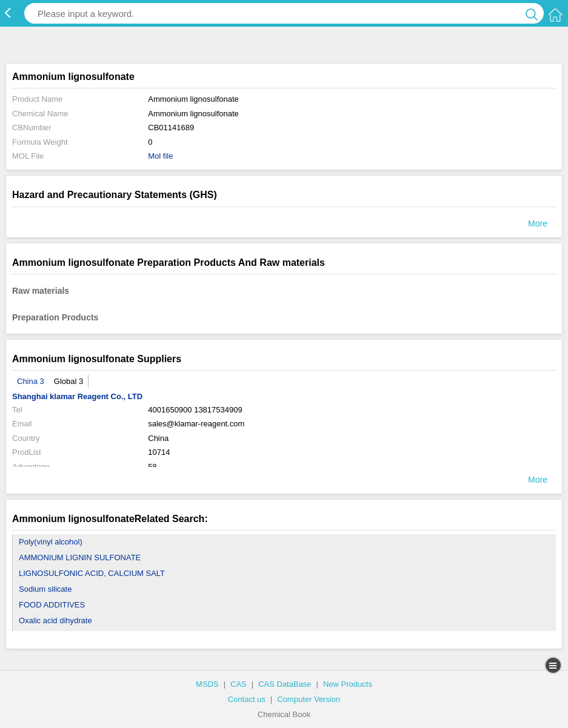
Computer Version (309, 699)
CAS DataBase (285, 684)
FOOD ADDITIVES (52, 605)
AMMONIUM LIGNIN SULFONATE (80, 558)
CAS (239, 684)
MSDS (207, 684)
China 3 (31, 381)
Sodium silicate (45, 589)
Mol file (160, 156)
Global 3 (68, 381)
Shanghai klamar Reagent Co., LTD (77, 396)
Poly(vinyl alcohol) (51, 542)
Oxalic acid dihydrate (55, 620)
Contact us (247, 699)
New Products (348, 684)
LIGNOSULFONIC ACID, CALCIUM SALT (92, 573)
